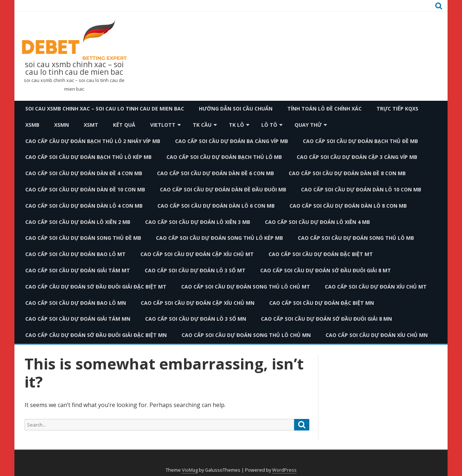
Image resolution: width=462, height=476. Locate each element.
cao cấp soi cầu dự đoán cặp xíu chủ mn (198, 303)
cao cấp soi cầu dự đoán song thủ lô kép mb (219, 238)
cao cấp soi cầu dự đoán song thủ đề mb (83, 238)
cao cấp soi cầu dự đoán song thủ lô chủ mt (246, 287)
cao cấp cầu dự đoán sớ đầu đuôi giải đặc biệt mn (96, 335)
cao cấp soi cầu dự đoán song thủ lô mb (356, 238)
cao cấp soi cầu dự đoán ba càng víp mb (232, 141)
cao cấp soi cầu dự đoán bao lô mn (76, 303)
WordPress (284, 470)
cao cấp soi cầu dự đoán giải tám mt (78, 270)
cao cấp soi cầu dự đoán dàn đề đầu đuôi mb (223, 189)
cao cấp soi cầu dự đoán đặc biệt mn (322, 303)
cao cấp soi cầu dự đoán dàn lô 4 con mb (84, 206)
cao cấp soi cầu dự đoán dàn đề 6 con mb (215, 173)
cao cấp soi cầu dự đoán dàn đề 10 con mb (85, 189)
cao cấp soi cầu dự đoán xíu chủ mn (377, 335)
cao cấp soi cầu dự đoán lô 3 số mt (195, 270)
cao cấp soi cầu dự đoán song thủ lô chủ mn (246, 335)
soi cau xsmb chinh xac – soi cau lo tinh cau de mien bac (74, 68)
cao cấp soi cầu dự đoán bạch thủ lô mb (224, 157)
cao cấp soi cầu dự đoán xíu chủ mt (376, 287)
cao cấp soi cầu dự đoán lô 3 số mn (196, 319)
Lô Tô (269, 125)
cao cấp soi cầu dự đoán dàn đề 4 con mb (84, 173)
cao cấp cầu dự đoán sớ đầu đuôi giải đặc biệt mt (96, 287)
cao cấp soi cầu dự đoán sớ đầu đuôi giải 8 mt (326, 270)
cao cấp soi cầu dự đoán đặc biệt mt (321, 254)
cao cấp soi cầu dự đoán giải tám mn (78, 319)
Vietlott (163, 125)
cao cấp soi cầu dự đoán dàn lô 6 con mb (216, 206)
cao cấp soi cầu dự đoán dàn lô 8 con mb (348, 206)
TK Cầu (202, 125)
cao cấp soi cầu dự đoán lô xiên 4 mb (317, 222)
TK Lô (236, 125)
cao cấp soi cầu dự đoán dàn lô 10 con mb (361, 189)
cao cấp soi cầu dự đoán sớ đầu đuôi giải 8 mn (326, 319)
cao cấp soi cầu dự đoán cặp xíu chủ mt (197, 254)
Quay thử (308, 125)
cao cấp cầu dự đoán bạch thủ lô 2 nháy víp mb (93, 141)
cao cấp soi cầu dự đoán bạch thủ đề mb (360, 141)
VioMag (190, 470)
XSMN (62, 125)
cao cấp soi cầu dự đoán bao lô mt (75, 254)
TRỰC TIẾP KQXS (397, 109)
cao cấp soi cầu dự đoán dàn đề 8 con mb (347, 173)
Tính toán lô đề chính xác (324, 109)
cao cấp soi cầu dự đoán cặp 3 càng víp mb (357, 157)
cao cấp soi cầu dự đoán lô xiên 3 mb (198, 222)
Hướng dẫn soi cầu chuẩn (236, 109)
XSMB (32, 125)
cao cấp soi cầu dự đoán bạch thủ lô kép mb (88, 157)
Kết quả (124, 125)
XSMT (91, 125)
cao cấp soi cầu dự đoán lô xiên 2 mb (78, 222)
